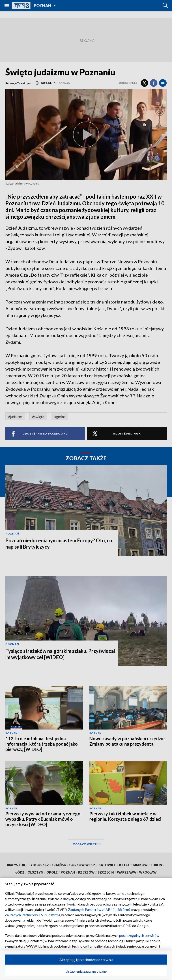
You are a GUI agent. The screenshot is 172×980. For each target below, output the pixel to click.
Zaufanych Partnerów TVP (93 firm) (32, 915)
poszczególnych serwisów (139, 935)
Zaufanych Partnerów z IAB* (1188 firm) (99, 909)
